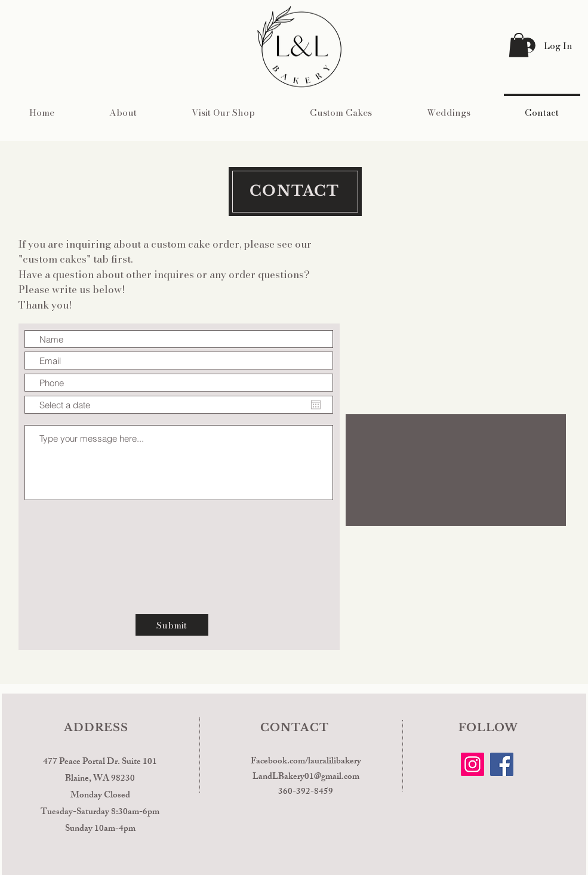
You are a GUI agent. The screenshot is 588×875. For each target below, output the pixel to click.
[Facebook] (502, 764)
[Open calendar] (316, 405)
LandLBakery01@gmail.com (306, 777)
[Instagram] (472, 764)
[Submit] (172, 625)
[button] (519, 45)
